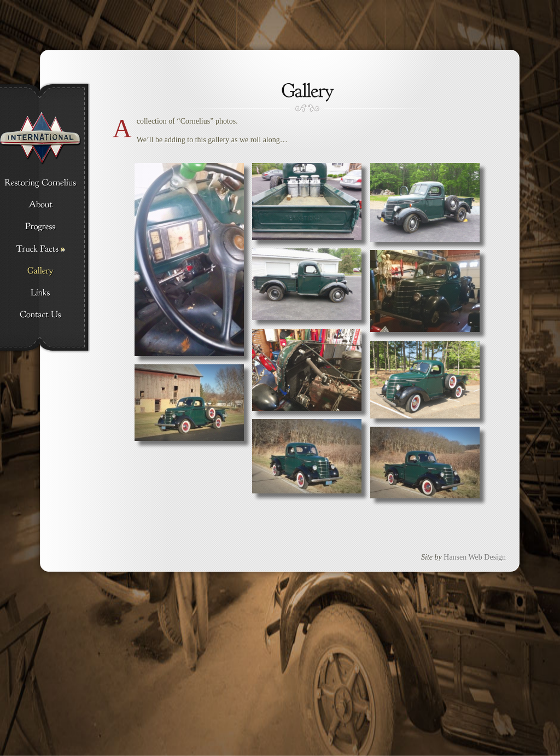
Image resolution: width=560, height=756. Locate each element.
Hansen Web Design (475, 557)
